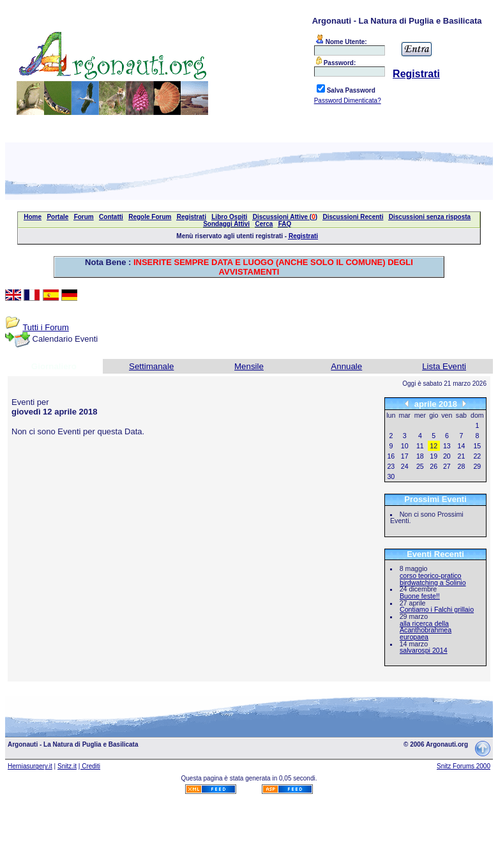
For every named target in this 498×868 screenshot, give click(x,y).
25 (420, 466)
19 (434, 456)
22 (477, 456)
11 (420, 446)
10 (405, 446)
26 (434, 466)
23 (391, 466)
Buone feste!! (420, 596)
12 (434, 446)
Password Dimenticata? (348, 101)
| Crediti (89, 766)
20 (447, 456)
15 (477, 446)
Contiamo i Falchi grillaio (437, 609)
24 (405, 466)
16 (391, 456)
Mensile (249, 366)
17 (405, 456)
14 (462, 446)
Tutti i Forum (45, 327)
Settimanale (151, 366)
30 (391, 476)
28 (462, 466)
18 (420, 456)
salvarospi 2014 (424, 650)
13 (447, 446)
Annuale (346, 366)
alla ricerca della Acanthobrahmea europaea (426, 630)
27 (447, 466)
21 (462, 456)
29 (477, 466)
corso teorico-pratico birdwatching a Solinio (433, 579)
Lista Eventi (444, 366)
